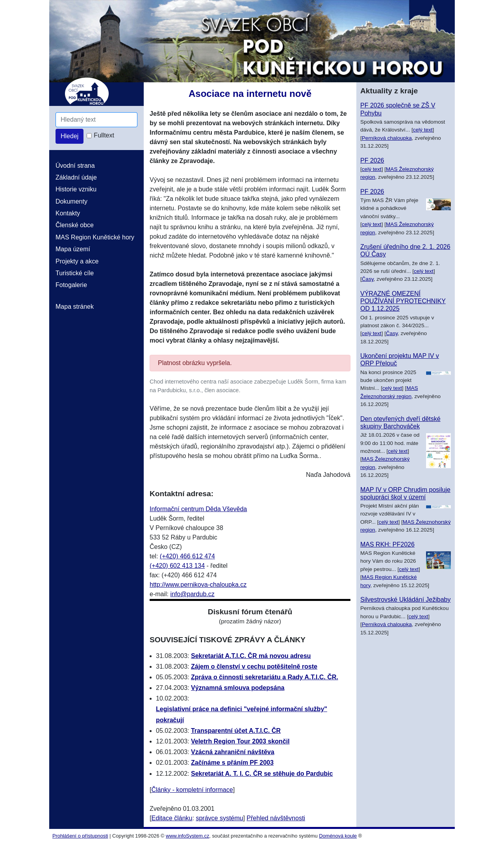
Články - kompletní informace (192, 790)
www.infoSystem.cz (187, 836)
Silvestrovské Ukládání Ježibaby (405, 600)
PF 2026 (372, 160)
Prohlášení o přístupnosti (80, 836)
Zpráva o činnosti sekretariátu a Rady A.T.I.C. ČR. (265, 677)
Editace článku (172, 818)
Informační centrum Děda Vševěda (198, 509)
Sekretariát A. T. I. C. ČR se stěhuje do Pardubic (262, 774)
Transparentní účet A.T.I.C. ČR (236, 731)
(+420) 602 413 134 (177, 566)
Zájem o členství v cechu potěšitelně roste (254, 666)
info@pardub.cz (192, 594)
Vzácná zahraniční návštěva (233, 752)
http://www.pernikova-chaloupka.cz (198, 585)
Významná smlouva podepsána (238, 688)
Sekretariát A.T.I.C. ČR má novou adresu (251, 656)
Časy (368, 279)
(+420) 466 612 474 (187, 556)
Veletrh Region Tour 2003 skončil (240, 741)
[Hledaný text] (96, 120)
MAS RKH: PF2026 (387, 544)
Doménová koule (338, 836)
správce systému (219, 818)
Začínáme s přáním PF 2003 (232, 763)
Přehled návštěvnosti (276, 818)
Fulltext (104, 135)
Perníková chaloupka (387, 138)
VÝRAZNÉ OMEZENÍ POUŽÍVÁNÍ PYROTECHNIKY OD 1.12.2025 (403, 301)
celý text (423, 130)
